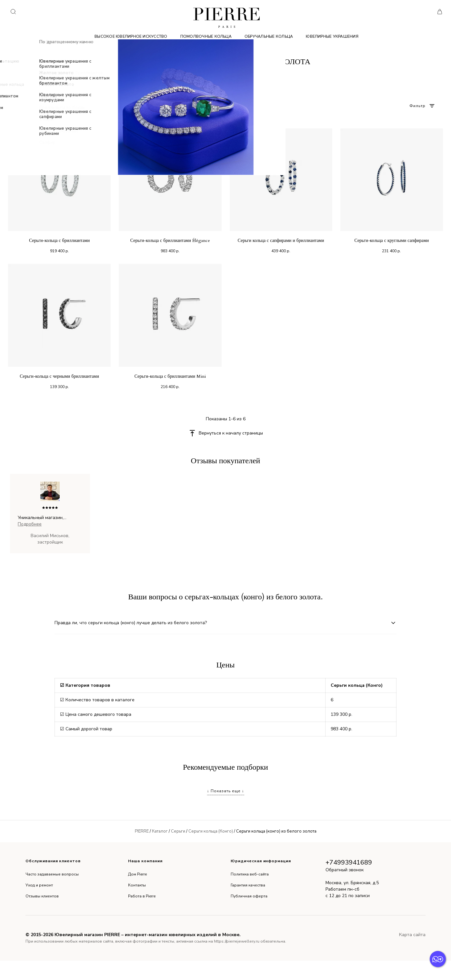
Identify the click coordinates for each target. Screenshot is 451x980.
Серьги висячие (68, 784)
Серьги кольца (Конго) (211, 851)
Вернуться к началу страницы (231, 433)
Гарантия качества (248, 905)
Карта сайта (412, 954)
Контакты (137, 905)
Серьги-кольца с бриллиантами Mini (170, 376)
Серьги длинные (414, 795)
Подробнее (30, 524)
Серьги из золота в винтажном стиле (147, 795)
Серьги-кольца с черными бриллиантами (59, 376)
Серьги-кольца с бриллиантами (59, 240)
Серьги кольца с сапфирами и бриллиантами (281, 240)
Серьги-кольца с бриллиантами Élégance (170, 240)
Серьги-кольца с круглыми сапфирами (391, 240)
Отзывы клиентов (42, 915)
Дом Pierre (137, 894)
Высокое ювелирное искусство (131, 36)
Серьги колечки (303, 784)
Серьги (178, 851)
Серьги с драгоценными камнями (353, 795)
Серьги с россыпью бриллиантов (364, 784)
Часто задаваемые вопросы (52, 894)
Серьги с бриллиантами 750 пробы (271, 795)
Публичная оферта (249, 915)
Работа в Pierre (142, 915)
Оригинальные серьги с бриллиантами (236, 784)
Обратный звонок (345, 889)
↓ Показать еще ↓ (226, 810)
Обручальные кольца (269, 36)
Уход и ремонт (39, 905)
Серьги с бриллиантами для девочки (59, 795)
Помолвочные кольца (206, 36)
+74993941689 (349, 882)
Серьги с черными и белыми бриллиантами (140, 784)
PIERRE (142, 851)
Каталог (160, 851)
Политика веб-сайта (250, 894)
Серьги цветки (210, 795)
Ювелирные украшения (332, 36)
